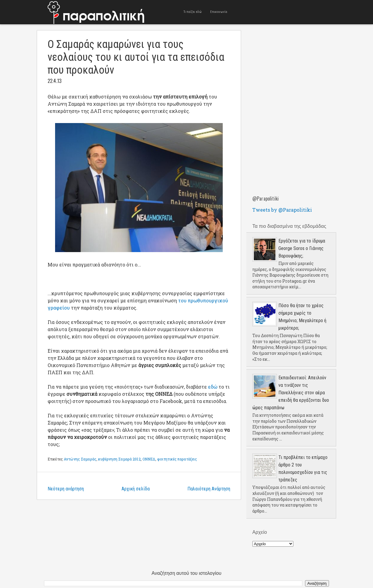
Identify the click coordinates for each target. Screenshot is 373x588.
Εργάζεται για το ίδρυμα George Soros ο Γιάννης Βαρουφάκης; (302, 248)
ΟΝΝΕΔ (149, 459)
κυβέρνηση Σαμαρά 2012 (119, 459)
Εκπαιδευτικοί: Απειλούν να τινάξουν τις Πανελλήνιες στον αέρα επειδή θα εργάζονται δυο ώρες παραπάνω (291, 393)
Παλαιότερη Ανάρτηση (209, 489)
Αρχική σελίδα (136, 489)
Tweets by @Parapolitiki (282, 210)
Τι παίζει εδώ (193, 12)
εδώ (213, 387)
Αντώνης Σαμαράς (80, 459)
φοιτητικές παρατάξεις (177, 459)
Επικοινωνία (219, 12)
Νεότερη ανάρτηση (66, 489)
